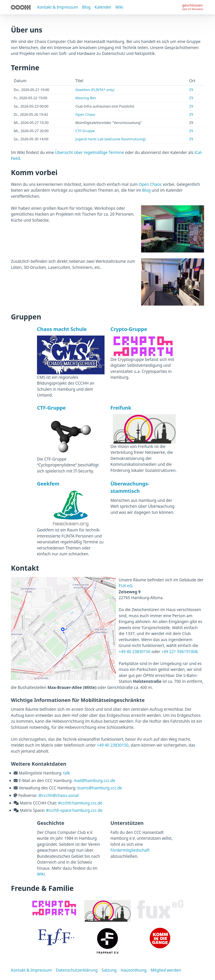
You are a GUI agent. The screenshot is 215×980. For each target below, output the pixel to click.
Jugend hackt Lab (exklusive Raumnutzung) (111, 139)
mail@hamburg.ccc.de (94, 781)
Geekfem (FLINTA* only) (95, 90)
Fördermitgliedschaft (130, 850)
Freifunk (121, 408)
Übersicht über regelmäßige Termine (90, 152)
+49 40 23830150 (134, 652)
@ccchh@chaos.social (58, 795)
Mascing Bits (86, 98)
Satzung (109, 970)
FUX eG (125, 586)
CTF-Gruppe (85, 131)
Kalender (103, 7)
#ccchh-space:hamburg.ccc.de (74, 810)
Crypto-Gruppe (129, 329)
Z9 (191, 90)
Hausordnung (134, 970)
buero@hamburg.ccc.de (100, 788)
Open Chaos (85, 114)
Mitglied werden (166, 970)
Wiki (119, 7)
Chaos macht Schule (62, 329)
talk (67, 773)
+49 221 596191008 (179, 652)
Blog (86, 7)
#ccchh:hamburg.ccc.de (80, 803)
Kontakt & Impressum (58, 7)
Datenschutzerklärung (77, 970)
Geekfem (48, 484)
